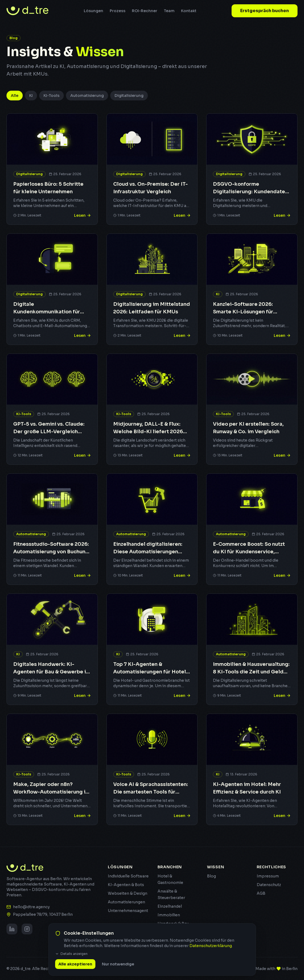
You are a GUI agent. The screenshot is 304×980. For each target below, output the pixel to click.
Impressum (268, 876)
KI (31, 96)
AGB (261, 893)
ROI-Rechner (145, 11)
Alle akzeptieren (75, 972)
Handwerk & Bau (173, 924)
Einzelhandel (170, 906)
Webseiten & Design (128, 893)
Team (169, 11)
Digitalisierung (129, 96)
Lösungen (93, 11)
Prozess (118, 11)
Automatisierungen (126, 902)
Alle (15, 96)
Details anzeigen (71, 962)
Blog (211, 876)
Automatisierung (87, 96)
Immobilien (169, 915)
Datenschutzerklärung (211, 954)
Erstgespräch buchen (265, 11)
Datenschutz (269, 885)
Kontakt (189, 11)
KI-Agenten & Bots (126, 885)
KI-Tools (51, 96)
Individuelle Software (128, 876)
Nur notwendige (118, 972)
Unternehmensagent (128, 911)
